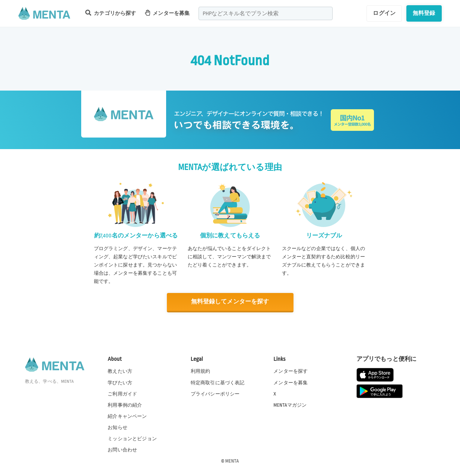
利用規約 (201, 371)
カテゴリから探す (111, 13)
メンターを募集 (167, 13)
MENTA (232, 461)
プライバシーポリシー (215, 394)
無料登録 (424, 13)
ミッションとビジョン (132, 438)
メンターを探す (291, 371)
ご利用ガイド (122, 394)
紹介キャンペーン (127, 416)
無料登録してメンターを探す (230, 302)
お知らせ (118, 427)
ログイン (384, 13)
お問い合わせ (122, 450)
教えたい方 (120, 371)
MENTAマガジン (290, 405)
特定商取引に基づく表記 (218, 382)
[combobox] (266, 13)
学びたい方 (120, 382)
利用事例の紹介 (125, 405)
